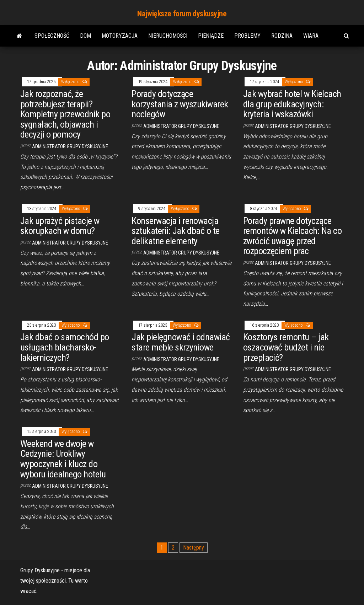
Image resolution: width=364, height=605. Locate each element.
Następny (194, 548)
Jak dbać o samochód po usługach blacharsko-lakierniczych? (65, 347)
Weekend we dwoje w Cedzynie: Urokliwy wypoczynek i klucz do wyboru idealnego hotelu (63, 459)
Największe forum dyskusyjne (182, 14)
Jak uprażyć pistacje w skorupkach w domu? (60, 226)
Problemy (247, 36)
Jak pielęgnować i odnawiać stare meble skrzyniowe (181, 342)
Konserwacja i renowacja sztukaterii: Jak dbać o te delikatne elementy (175, 231)
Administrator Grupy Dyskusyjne (70, 146)
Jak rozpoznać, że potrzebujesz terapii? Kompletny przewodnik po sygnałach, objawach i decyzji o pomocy (65, 114)
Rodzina (282, 36)
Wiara (311, 36)
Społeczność (52, 36)
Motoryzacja (120, 36)
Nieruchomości (168, 36)
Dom (85, 36)
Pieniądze (211, 36)
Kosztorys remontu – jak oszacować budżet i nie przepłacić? (286, 347)
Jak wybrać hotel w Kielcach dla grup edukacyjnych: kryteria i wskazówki (292, 104)
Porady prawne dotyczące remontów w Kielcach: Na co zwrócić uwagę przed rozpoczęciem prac (292, 236)
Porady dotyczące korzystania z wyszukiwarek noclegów (180, 104)
